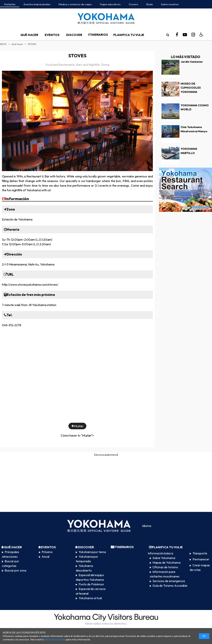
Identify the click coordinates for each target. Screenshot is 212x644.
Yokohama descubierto (84, 568)
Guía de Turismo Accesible (170, 586)
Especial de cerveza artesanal (90, 591)
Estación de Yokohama (17, 219)
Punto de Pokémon (91, 584)
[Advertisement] (106, 484)
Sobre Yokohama (164, 558)
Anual (45, 557)
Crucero (133, 4)
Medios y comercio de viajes (75, 4)
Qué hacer (17, 44)
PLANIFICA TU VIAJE (129, 35)
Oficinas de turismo (165, 567)
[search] (168, 35)
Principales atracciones (11, 554)
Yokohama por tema (92, 552)
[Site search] (168, 35)
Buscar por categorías (11, 563)
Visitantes (10, 4)
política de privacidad (55, 639)
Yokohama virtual (90, 598)
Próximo (47, 552)
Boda (150, 4)
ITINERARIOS (98, 35)
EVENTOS (52, 35)
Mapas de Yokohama (166, 562)
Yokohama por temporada (87, 559)
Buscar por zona (15, 570)
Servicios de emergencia (169, 581)
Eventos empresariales (37, 4)
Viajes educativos (110, 4)
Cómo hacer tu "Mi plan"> (77, 435)
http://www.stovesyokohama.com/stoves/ (30, 285)
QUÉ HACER (29, 35)
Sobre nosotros (170, 4)
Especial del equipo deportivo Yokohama (90, 577)
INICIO (3, 44)
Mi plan (77, 426)
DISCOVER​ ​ (74, 35)
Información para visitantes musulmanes (165, 574)
